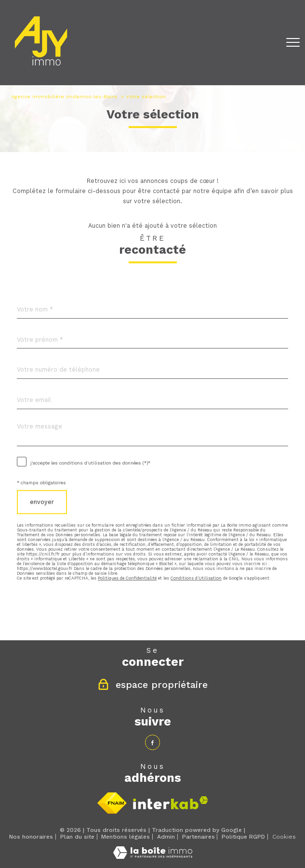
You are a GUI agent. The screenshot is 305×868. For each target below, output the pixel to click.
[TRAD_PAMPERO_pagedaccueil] (41, 68)
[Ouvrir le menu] (293, 43)
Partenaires (199, 837)
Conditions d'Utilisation (196, 604)
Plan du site (77, 837)
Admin (166, 837)
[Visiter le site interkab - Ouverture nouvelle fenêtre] (171, 803)
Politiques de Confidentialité (127, 604)
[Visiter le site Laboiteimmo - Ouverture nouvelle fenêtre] (153, 857)
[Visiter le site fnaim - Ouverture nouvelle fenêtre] (112, 803)
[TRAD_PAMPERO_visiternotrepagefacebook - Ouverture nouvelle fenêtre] (152, 742)
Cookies (284, 837)
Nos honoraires (31, 837)
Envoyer (42, 528)
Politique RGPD (243, 837)
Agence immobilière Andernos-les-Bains (64, 97)
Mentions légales (126, 837)
